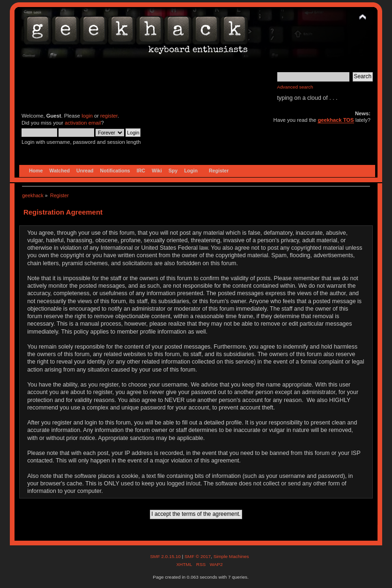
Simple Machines (231, 556)
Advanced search (295, 87)
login (87, 116)
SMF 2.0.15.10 (166, 556)
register (109, 116)
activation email (83, 123)
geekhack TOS (336, 120)
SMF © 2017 (198, 556)
